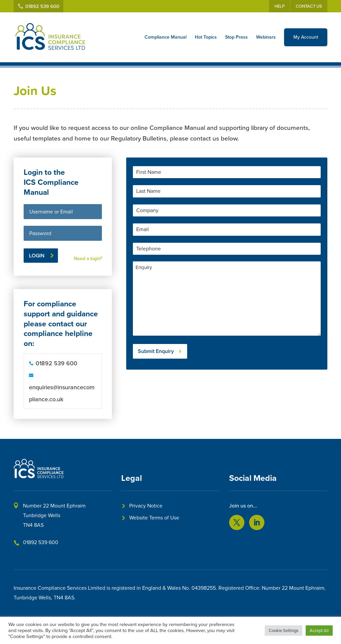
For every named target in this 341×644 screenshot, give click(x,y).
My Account (306, 37)
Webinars (266, 37)
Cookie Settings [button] (284, 631)
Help (280, 6)
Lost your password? (81, 250)
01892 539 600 (41, 542)
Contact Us (309, 6)
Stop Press (236, 37)
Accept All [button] (319, 631)
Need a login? (88, 259)
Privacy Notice (146, 506)
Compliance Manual (166, 37)
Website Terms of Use (154, 518)
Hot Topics (206, 37)
